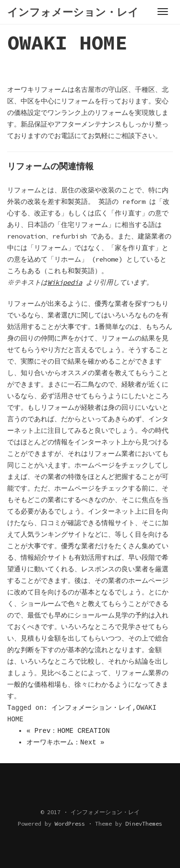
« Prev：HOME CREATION (68, 731)
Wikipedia (66, 282)
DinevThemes (144, 824)
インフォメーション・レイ (92, 708)
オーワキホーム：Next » (65, 742)
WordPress (70, 824)
